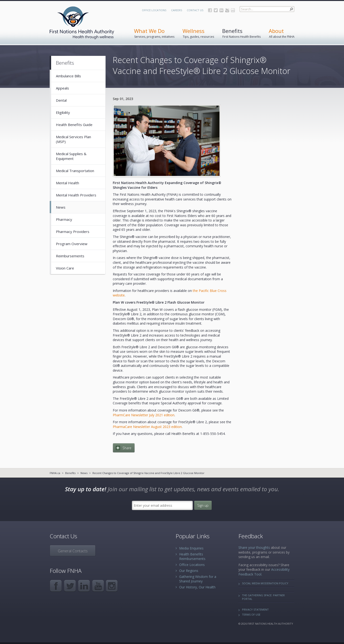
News (84, 473)
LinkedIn (221, 10)
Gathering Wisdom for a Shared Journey (198, 579)
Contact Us (195, 10)
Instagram (233, 10)
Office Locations (154, 10)
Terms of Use (251, 615)
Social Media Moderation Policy (265, 583)
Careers (177, 10)
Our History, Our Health (197, 587)
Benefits (70, 473)
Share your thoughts (254, 547)
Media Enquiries (191, 548)
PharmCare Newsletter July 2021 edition (144, 415)
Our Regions (189, 571)
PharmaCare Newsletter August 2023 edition (147, 427)
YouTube (227, 10)
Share (127, 448)
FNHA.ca (55, 473)
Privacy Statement (255, 610)
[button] (291, 9)
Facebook (210, 10)
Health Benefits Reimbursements (192, 556)
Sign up (203, 505)
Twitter (216, 10)
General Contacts (73, 551)
